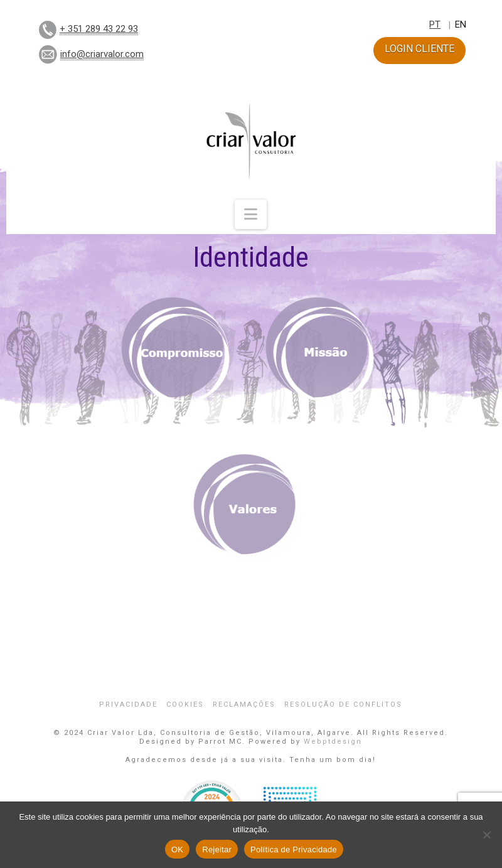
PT (435, 24)
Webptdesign (333, 742)
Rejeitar (217, 849)
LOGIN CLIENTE (419, 49)
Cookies (185, 705)
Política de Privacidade (294, 849)
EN (461, 24)
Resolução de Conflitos (343, 705)
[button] (251, 214)
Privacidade (128, 705)
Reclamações (244, 705)
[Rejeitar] (486, 835)
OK (177, 849)
